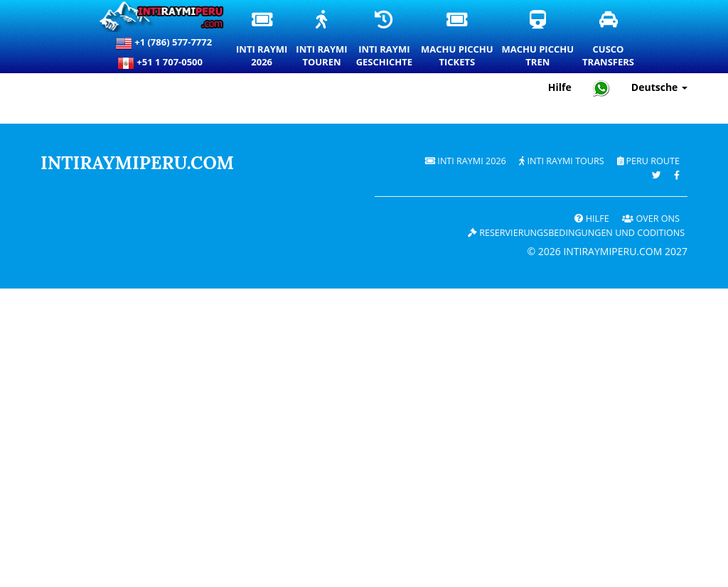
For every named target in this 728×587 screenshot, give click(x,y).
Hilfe (592, 219)
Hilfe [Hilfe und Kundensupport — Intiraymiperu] (560, 87)
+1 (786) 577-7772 (164, 43)
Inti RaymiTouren (322, 40)
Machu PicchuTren (539, 40)
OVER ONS (651, 219)
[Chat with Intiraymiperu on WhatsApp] (601, 88)
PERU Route (648, 161)
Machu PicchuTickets (457, 40)
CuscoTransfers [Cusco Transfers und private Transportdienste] (609, 40)
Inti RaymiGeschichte (385, 40)
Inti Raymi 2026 (466, 161)
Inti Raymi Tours (561, 161)
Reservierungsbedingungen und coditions (576, 233)
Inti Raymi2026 (262, 40)
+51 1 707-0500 (164, 63)
